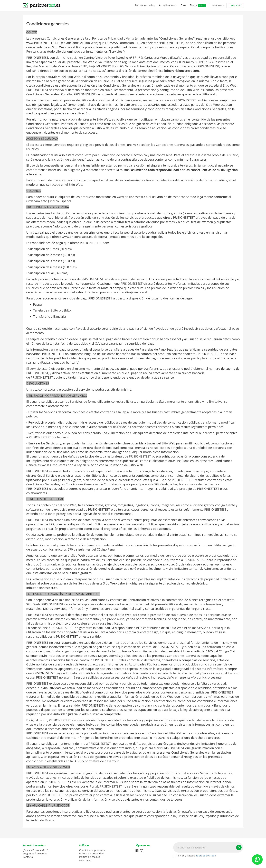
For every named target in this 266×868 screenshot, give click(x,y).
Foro (183, 5)
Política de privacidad (91, 853)
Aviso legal (85, 860)
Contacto (28, 857)
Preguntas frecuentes (35, 853)
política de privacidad (206, 856)
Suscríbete (236, 5)
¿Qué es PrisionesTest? (36, 850)
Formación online (145, 5)
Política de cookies (90, 857)
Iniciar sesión (218, 5)
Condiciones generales (92, 850)
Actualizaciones (168, 5)
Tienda (198, 5)
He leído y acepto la (194, 856)
